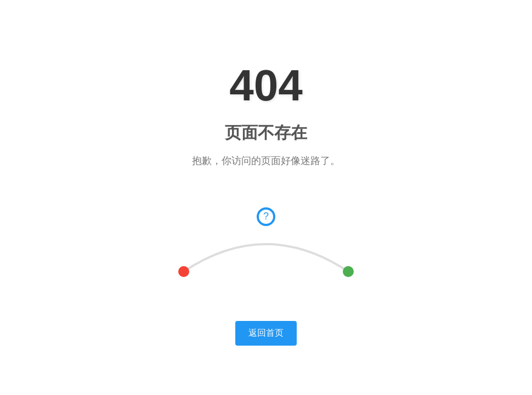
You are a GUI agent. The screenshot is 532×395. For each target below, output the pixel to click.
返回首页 (266, 333)
